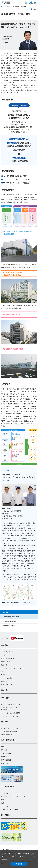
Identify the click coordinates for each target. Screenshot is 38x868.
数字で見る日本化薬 (8, 658)
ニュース (4, 690)
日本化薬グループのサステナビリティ (13, 796)
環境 (3, 800)
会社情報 (4, 645)
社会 (3, 803)
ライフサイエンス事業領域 (10, 716)
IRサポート (5, 763)
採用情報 (4, 815)
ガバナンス (5, 806)
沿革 (3, 671)
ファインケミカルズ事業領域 (10, 713)
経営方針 (4, 750)
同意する (19, 864)
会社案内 (4, 655)
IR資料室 (4, 757)
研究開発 (9, 7)
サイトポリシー (7, 849)
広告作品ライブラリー (8, 685)
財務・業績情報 (6, 753)
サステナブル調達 (7, 678)
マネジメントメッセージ (9, 793)
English (35, 9)
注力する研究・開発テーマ (11, 621)
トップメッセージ (7, 652)
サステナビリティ (8, 786)
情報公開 (4, 681)
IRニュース (5, 747)
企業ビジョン (5, 662)
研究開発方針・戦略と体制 (11, 617)
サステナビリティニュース (10, 809)
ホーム (3, 7)
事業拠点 (4, 675)
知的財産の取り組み (9, 626)
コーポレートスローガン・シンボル (13, 668)
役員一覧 (4, 665)
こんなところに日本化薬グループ (12, 704)
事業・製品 (5, 698)
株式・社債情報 (6, 760)
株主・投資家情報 (8, 740)
